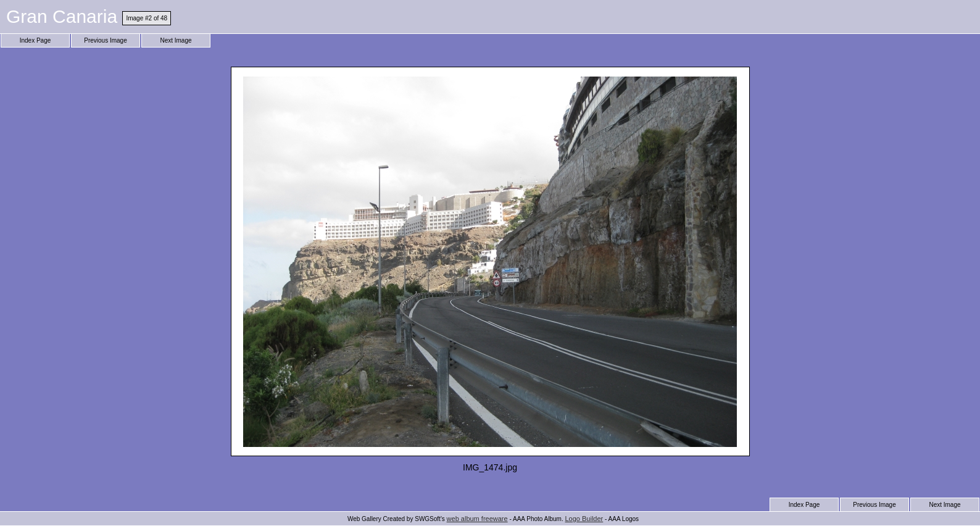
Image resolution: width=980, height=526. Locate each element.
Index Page (35, 40)
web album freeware (477, 519)
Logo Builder (584, 519)
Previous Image (105, 40)
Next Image (176, 40)
